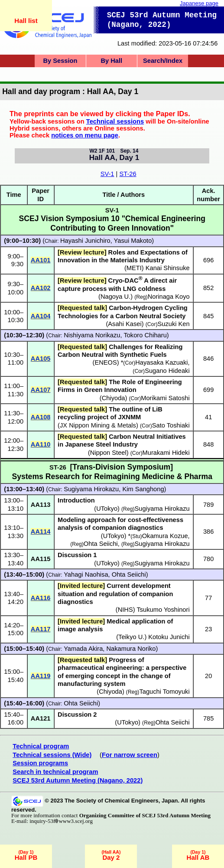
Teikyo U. (131, 637)
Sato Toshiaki (171, 425)
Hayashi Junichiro (85, 241)
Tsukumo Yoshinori (163, 610)
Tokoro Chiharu (145, 335)
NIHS (125, 610)
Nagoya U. (115, 297)
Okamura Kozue (165, 536)
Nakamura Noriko (131, 649)
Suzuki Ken (174, 324)
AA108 (41, 417)
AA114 (41, 532)
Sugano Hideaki (167, 371)
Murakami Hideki (166, 453)
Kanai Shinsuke (168, 268)
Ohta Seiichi (101, 544)
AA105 (41, 359)
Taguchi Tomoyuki (164, 692)
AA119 (41, 676)
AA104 (41, 316)
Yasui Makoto (133, 241)
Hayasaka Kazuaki (161, 362)
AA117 (41, 629)
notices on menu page (85, 135)
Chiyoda (114, 398)
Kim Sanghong (143, 489)
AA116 (41, 598)
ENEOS (106, 362)
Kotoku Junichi (169, 637)
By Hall (111, 61)
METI (134, 268)
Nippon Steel (108, 453)
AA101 (41, 260)
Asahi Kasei (125, 324)
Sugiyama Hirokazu (91, 489)
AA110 (41, 444)
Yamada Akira (83, 649)
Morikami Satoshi (165, 398)
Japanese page (199, 3)
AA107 (41, 390)
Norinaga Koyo (169, 297)
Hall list (26, 21)
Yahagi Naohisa (86, 574)
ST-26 (128, 174)
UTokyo (107, 509)
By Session (60, 61)
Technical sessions (115, 121)
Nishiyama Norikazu (92, 335)
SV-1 (107, 174)
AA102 (41, 288)
